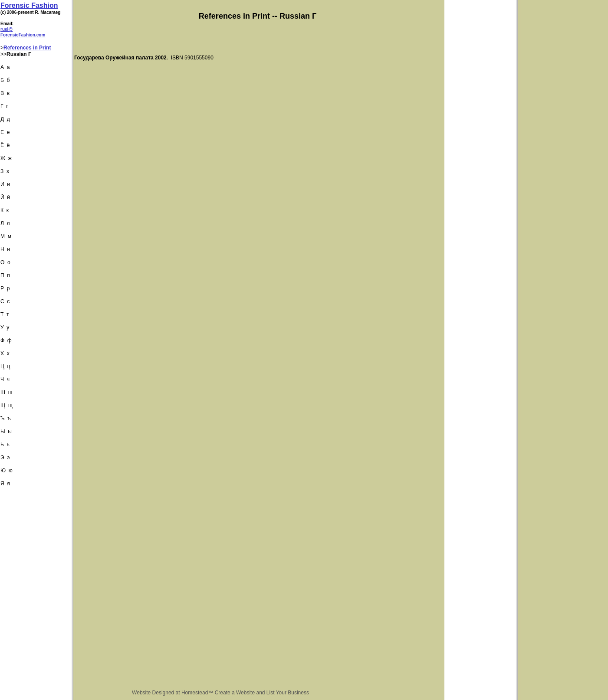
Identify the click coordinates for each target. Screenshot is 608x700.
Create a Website (235, 693)
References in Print (27, 48)
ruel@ (7, 29)
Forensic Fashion (29, 5)
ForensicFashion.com (23, 35)
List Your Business (288, 693)
